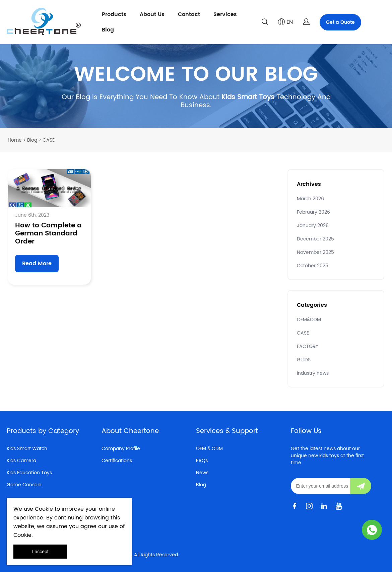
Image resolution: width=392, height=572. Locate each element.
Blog (108, 30)
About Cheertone (130, 431)
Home (15, 140)
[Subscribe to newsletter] (361, 486)
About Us (152, 14)
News (202, 473)
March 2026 (310, 199)
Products (114, 14)
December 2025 (315, 239)
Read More (37, 264)
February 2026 (313, 212)
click (196, 86)
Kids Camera (21, 461)
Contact (189, 14)
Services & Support (227, 431)
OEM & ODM (209, 449)
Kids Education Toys (29, 473)
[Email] (320, 486)
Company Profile (121, 449)
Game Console (24, 485)
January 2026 (313, 226)
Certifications (117, 461)
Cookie (44, 509)
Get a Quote (340, 22)
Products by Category (43, 431)
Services (225, 14)
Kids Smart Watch (27, 449)
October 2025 (313, 266)
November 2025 (315, 252)
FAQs (202, 461)
